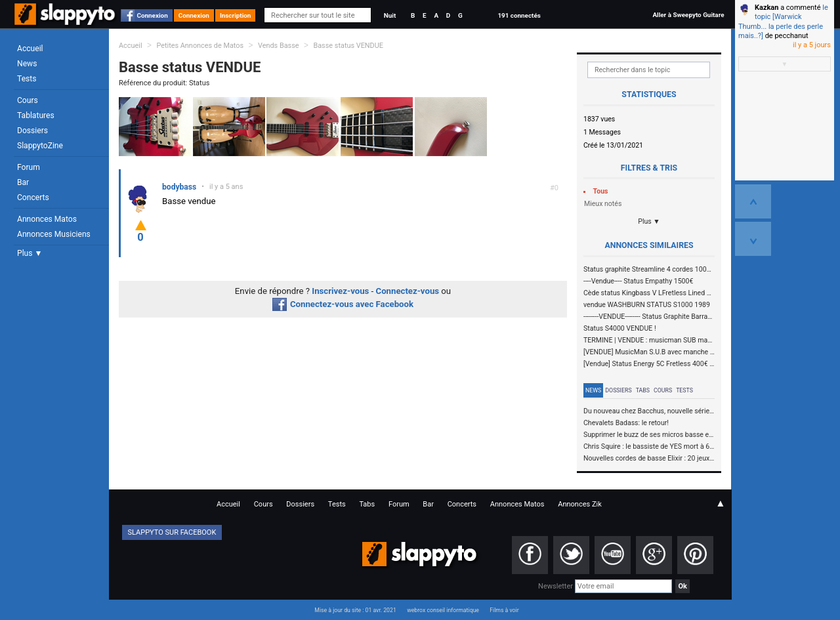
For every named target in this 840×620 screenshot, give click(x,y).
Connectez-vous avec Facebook (343, 304)
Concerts (33, 197)
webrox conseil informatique (443, 610)
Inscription (236, 15)
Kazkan (766, 8)
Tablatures (36, 115)
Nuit (390, 15)
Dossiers (32, 131)
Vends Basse (279, 46)
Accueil (30, 49)
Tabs (643, 390)
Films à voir (504, 610)
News (27, 64)
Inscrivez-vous (340, 291)
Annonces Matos (47, 219)
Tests (27, 79)
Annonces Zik (580, 504)
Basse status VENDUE (348, 46)
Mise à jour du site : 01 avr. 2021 (355, 610)
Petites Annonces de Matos (200, 46)
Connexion (153, 15)
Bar (23, 182)
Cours (28, 100)
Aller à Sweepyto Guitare (688, 15)
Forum (29, 167)
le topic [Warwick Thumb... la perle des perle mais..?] (783, 22)
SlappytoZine (40, 146)
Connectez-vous (408, 291)
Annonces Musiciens (54, 234)
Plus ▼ (30, 253)
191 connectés (519, 15)
